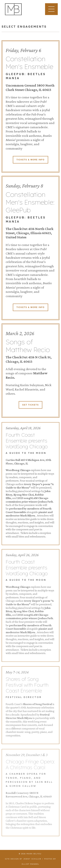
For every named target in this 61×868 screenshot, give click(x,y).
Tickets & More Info (30, 160)
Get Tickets (30, 405)
